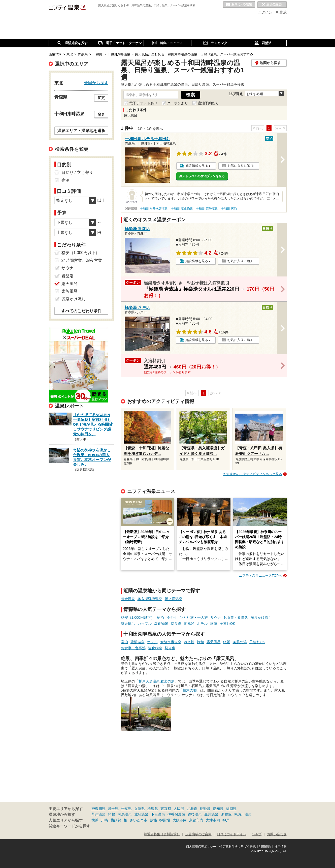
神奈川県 (98, 809)
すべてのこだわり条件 (81, 311)
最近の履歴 (272, 5)
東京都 (166, 809)
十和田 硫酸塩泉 (207, 209)
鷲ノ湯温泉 (174, 599)
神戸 (226, 820)
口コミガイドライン (232, 834)
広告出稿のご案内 (198, 834)
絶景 (227, 642)
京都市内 (196, 820)
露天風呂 (128, 624)
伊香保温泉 (176, 814)
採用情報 (281, 847)
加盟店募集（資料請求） (162, 834)
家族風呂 (70, 291)
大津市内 (213, 820)
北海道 (192, 809)
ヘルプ (257, 834)
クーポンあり (178, 103)
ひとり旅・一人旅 (194, 617)
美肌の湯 (240, 642)
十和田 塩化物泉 (182, 209)
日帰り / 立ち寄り (77, 173)
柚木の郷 (190, 690)
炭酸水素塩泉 (171, 642)
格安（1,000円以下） (138, 617)
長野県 (205, 809)
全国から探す (96, 83)
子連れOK (227, 624)
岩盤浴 (68, 276)
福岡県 (231, 809)
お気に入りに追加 (241, 166)
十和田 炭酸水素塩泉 (154, 209)
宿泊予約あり (208, 103)
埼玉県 (113, 809)
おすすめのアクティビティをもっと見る (253, 474)
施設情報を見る (197, 166)
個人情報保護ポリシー (201, 847)
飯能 (153, 820)
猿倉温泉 (128, 599)
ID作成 (281, 12)
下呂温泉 (158, 814)
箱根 (112, 814)
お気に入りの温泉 (239, 5)
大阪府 (179, 809)
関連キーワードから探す (69, 826)
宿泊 (160, 617)
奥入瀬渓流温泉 (150, 599)
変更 (101, 98)
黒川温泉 (211, 814)
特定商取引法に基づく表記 (238, 847)
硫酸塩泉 (138, 642)
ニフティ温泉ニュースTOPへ (260, 576)
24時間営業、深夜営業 (82, 260)
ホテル (202, 624)
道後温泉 (195, 814)
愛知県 (218, 809)
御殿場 (165, 820)
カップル (145, 624)
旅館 (214, 624)
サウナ (216, 617)
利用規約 (265, 847)
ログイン (265, 12)
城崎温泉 (141, 814)
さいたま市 (139, 820)
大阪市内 (180, 820)
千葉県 (126, 809)
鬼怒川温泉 (243, 814)
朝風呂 (189, 624)
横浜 (95, 820)
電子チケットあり (143, 103)
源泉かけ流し (261, 617)
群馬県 (153, 809)
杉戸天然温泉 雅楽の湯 (157, 681)
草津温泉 (98, 814)
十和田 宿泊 (229, 209)
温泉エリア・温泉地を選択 (81, 131)
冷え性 (172, 617)
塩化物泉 (161, 624)
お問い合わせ (277, 834)
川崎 (105, 820)
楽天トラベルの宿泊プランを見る (202, 176)
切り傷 (176, 624)
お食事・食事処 (236, 617)
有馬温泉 (125, 814)
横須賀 (116, 820)
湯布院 (226, 814)
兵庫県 (140, 809)
